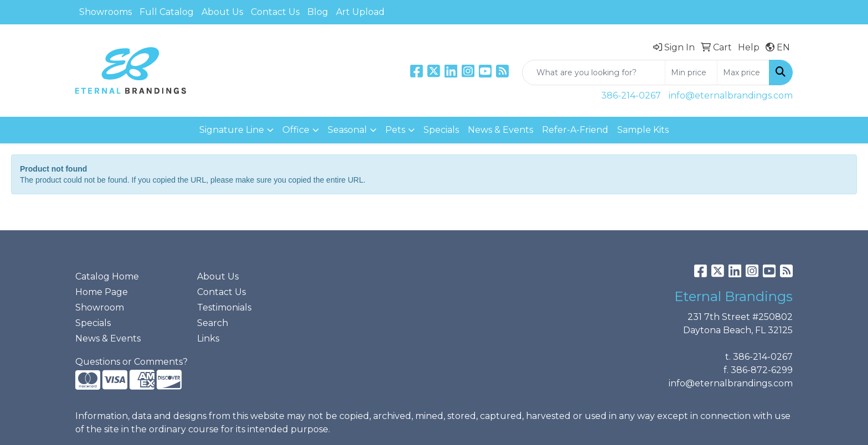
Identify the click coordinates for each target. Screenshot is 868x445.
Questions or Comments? (131, 362)
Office (296, 130)
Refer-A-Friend (575, 130)
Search (213, 323)
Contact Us (275, 12)
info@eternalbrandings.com (731, 95)
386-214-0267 (631, 95)
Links (208, 338)
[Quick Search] (594, 73)
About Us (222, 12)
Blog (318, 12)
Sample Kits (643, 130)
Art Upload (360, 12)
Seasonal (347, 130)
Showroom (100, 307)
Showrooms (105, 12)
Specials (441, 130)
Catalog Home (107, 276)
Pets (395, 130)
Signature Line (232, 130)
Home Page (102, 292)
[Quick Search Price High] (743, 73)
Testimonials (224, 307)
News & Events (500, 130)
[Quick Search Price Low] (691, 73)
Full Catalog (167, 12)
